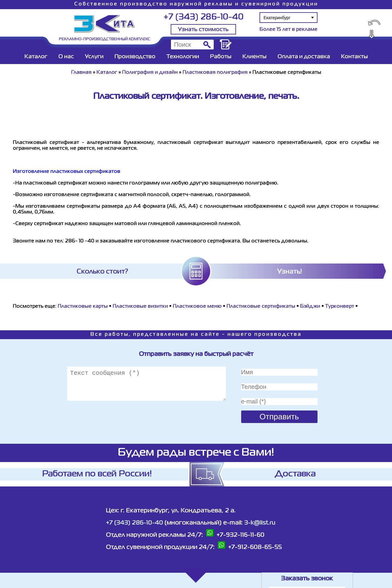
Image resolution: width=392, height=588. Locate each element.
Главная (81, 73)
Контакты (354, 57)
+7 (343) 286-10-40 (203, 17)
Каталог (36, 57)
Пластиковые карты (83, 307)
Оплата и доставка (304, 57)
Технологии (183, 57)
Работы (221, 57)
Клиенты (254, 57)
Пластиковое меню (197, 307)
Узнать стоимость (203, 30)
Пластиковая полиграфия (215, 73)
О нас (66, 57)
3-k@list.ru (260, 523)
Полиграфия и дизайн (150, 73)
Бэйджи (310, 307)
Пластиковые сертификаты (261, 307)
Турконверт (340, 307)
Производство (135, 57)
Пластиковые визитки (140, 307)
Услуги (94, 57)
